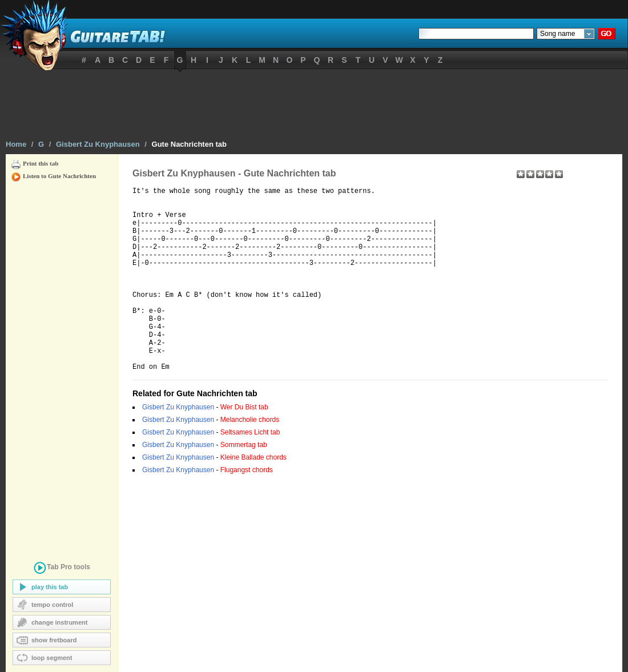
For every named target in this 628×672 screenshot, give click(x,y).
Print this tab (41, 163)
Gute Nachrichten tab (189, 144)
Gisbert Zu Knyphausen (98, 144)
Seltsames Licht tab (250, 472)
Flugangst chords (247, 509)
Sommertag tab (244, 484)
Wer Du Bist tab (244, 446)
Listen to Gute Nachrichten (59, 176)
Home (16, 144)
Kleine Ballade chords (253, 497)
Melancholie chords (250, 459)
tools (62, 569)
